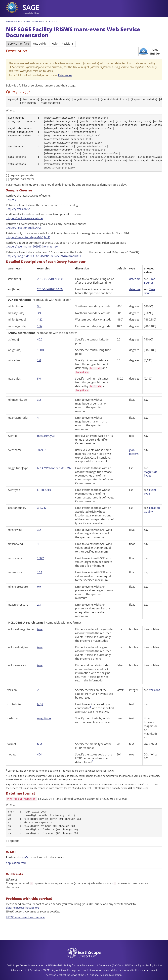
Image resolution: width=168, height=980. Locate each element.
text (40, 744)
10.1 (40, 572)
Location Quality (152, 510)
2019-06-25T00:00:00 (50, 279)
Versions (155, 690)
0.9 (39, 587)
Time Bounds (150, 281)
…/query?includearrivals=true (24, 218)
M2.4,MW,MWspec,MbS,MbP (55, 468)
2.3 (39, 605)
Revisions (68, 44)
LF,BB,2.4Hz (44, 490)
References (65, 75)
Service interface (19, 44)
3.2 (39, 400)
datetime (135, 279)
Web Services (13, 21)
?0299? (41, 450)
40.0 (40, 339)
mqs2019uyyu (46, 436)
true (40, 629)
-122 (40, 320)
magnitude (44, 718)
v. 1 (58, 21)
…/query (11, 199)
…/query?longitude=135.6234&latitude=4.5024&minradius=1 (43, 256)
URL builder (40, 44)
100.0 (41, 350)
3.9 (39, 313)
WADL (25, 857)
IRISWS (26, 21)
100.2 (41, 558)
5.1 (39, 306)
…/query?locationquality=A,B (24, 228)
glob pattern (134, 452)
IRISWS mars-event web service (25, 917)
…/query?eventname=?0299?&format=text (32, 246)
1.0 (39, 360)
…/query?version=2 (18, 209)
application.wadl (16, 863)
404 (39, 754)
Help (55, 44)
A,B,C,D (42, 508)
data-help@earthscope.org (23, 908)
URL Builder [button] (155, 52)
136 (39, 326)
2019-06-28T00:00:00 (50, 289)
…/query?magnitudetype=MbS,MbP (28, 237)
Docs (51, 21)
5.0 (39, 379)
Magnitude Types (151, 474)
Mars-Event (39, 21)
